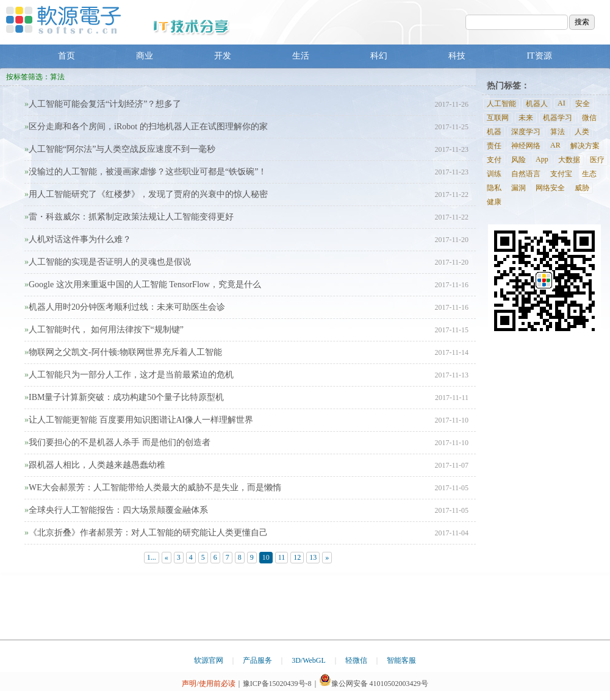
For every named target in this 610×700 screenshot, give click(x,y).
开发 (223, 56)
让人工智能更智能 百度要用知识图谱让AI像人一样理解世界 (139, 420)
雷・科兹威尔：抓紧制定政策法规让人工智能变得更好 (129, 217)
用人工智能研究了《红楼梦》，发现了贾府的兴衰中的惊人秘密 (146, 194)
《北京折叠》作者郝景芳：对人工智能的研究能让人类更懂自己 (146, 533)
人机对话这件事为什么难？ (78, 239)
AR (555, 145)
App (542, 159)
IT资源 (539, 56)
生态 (589, 174)
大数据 (569, 160)
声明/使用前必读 (208, 684)
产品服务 (257, 660)
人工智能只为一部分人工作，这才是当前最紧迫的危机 (129, 375)
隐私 (494, 188)
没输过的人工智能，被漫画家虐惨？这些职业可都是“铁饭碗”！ (145, 172)
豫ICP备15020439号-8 (277, 684)
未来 (526, 118)
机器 (494, 132)
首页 (66, 56)
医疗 (597, 160)
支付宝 (561, 174)
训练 (494, 174)
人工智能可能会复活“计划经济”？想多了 (103, 104)
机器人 (537, 104)
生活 (301, 56)
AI (562, 103)
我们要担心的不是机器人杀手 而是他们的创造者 (117, 442)
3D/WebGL (309, 660)
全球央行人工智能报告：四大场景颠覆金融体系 (116, 510)
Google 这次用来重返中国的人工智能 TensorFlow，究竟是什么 (143, 284)
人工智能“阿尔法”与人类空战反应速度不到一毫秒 (120, 149)
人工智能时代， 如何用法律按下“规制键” (104, 330)
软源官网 (209, 660)
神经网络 (526, 146)
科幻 (379, 56)
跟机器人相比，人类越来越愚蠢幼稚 (95, 465)
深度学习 (526, 132)
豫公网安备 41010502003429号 (374, 684)
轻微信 (356, 660)
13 (313, 557)
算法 (558, 132)
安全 (583, 104)
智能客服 (401, 660)
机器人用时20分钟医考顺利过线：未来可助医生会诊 (125, 307)
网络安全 (550, 188)
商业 (145, 56)
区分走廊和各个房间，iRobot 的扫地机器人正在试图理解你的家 (146, 127)
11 (282, 557)
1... (152, 557)
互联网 (498, 118)
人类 (582, 132)
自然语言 (526, 174)
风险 (518, 160)
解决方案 (585, 146)
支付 (494, 160)
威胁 (582, 188)
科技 (457, 56)
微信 (589, 118)
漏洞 (518, 188)
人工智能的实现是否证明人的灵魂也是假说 (108, 262)
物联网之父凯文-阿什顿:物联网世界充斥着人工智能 (123, 352)
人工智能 (501, 104)
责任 (494, 146)
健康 (494, 202)
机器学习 (558, 118)
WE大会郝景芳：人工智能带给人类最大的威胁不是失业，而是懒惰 (153, 487)
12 (297, 557)
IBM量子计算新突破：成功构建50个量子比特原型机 (124, 397)
